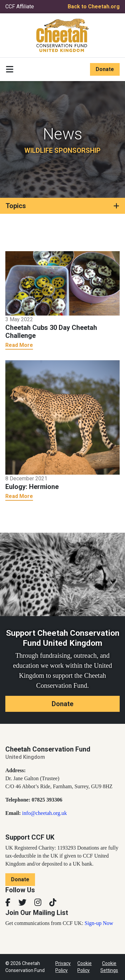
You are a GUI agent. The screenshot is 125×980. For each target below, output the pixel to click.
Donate (105, 69)
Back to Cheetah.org (94, 7)
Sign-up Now (99, 923)
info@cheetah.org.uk (44, 813)
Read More (19, 345)
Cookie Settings (109, 967)
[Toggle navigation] (10, 69)
